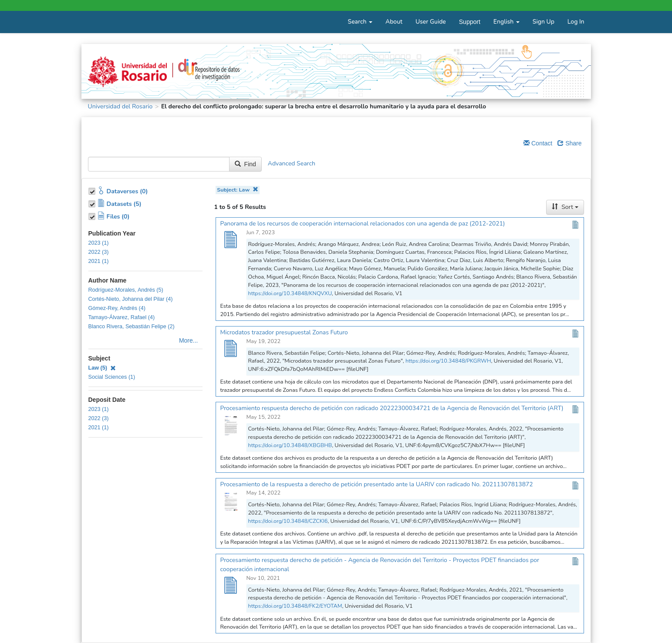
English (507, 22)
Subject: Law (237, 190)
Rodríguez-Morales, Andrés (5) (126, 290)
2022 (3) (99, 252)
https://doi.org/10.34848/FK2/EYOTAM (295, 606)
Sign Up (544, 22)
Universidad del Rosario (120, 106)
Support (470, 22)
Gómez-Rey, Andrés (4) (117, 308)
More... (189, 340)
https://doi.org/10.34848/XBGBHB (290, 445)
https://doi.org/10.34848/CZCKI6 (288, 521)
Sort (565, 207)
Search (360, 22)
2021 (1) (99, 261)
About (394, 22)
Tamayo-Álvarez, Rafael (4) (122, 317)
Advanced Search (292, 163)
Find (245, 164)
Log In (576, 22)
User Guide (431, 22)
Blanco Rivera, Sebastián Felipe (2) (132, 327)
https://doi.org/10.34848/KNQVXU (290, 293)
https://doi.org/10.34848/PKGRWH (448, 361)
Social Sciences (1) (112, 377)
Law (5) (102, 368)
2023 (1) (99, 243)
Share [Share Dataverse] (569, 143)
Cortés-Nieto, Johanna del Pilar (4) (131, 299)
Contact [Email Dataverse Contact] (538, 143)
